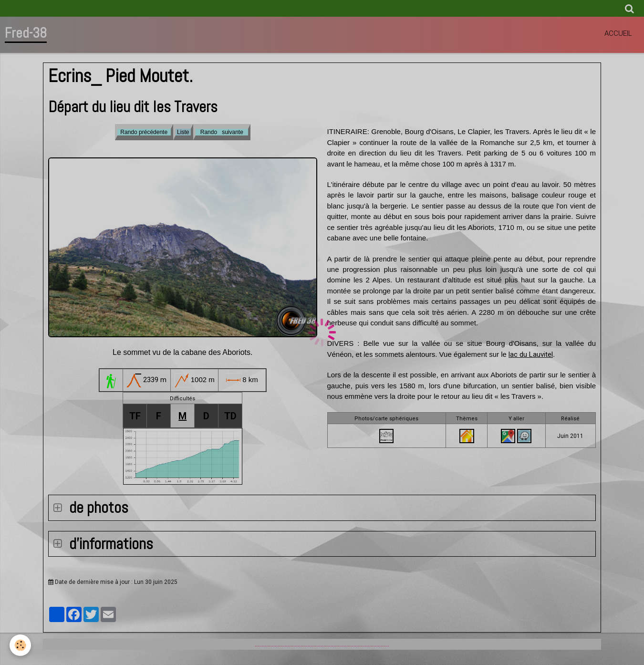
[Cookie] (20, 645)
